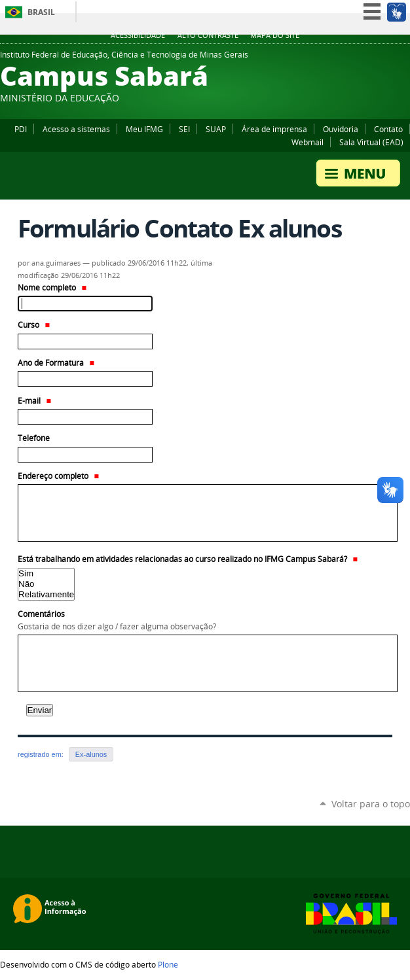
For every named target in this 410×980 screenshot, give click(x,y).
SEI (184, 129)
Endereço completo (58, 476)
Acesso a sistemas (76, 129)
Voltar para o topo (371, 804)
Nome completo (52, 288)
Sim (46, 574)
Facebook (371, 58)
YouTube (387, 58)
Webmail (307, 142)
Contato (388, 129)
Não (46, 584)
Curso (34, 325)
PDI (21, 129)
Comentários (205, 621)
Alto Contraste (208, 35)
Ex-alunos (91, 754)
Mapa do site (275, 35)
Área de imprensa (274, 129)
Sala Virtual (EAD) (371, 142)
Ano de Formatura (56, 363)
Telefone (34, 438)
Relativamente (46, 595)
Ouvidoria (341, 129)
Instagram (403, 58)
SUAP (216, 129)
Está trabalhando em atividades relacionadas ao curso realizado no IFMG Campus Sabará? (188, 559)
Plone (168, 964)
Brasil (41, 12)
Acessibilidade (138, 35)
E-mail (34, 401)
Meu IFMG (144, 129)
